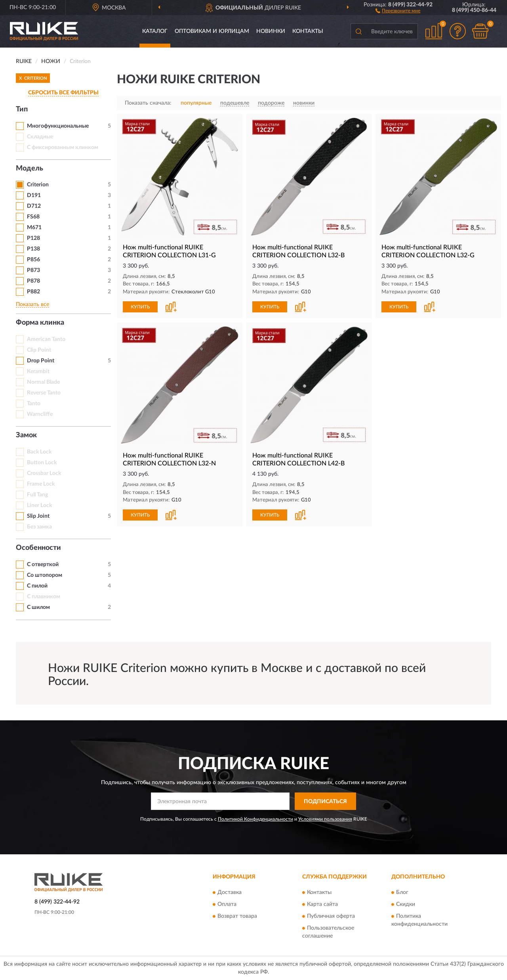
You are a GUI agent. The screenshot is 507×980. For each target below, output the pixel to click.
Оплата (227, 904)
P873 (33, 270)
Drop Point (41, 361)
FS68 (33, 217)
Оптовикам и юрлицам (212, 31)
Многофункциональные (58, 126)
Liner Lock (39, 505)
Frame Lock (41, 484)
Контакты (308, 31)
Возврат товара (237, 916)
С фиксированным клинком (63, 147)
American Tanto (46, 339)
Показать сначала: (148, 103)
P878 (33, 281)
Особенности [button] (38, 548)
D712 (34, 206)
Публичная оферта (331, 916)
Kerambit (38, 371)
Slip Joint (38, 516)
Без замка (39, 527)
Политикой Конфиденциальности (255, 819)
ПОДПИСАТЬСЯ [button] (325, 802)
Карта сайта (322, 904)
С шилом (38, 607)
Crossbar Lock (44, 473)
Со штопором (45, 575)
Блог (402, 892)
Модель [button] (30, 168)
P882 (33, 292)
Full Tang (37, 495)
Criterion (38, 185)
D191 (34, 195)
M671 (34, 228)
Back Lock (39, 452)
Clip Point (39, 350)
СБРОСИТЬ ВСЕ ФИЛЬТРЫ (63, 93)
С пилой (37, 586)
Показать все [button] (32, 304)
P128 (33, 238)
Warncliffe (40, 414)
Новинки (271, 31)
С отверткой (43, 565)
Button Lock (42, 463)
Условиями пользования (325, 819)
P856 (33, 260)
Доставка (230, 892)
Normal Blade (43, 382)
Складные (40, 137)
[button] (398, 10)
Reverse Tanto (44, 393)
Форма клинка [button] (40, 323)
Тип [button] (22, 109)
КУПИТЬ (140, 307)
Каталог (155, 31)
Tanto (34, 404)
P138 (33, 249)
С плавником (44, 597)
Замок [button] (26, 435)
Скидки (406, 904)
